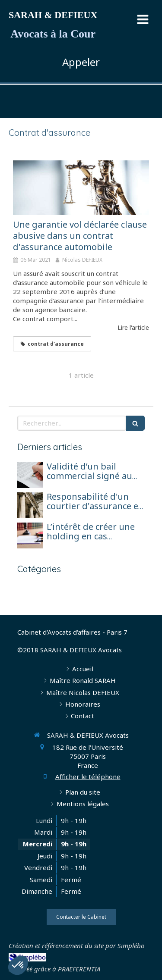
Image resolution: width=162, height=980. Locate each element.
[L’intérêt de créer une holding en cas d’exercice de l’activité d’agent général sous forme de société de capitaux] (30, 535)
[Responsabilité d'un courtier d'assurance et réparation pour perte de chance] (30, 505)
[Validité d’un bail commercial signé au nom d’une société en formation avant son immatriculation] (30, 475)
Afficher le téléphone (88, 776)
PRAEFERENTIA (79, 969)
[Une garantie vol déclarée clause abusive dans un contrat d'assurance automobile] (81, 188)
